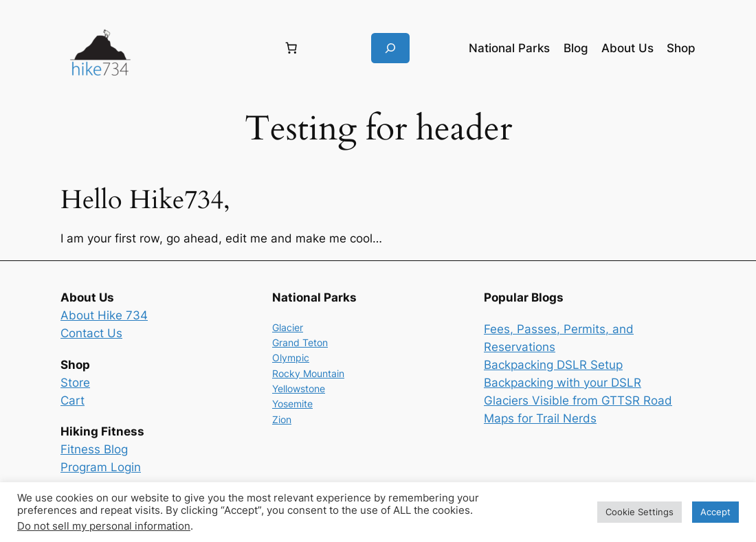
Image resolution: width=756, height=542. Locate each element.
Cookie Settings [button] (640, 512)
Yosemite (292, 404)
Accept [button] (715, 512)
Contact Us (91, 333)
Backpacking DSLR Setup (553, 365)
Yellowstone (299, 388)
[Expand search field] (390, 48)
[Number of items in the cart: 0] (291, 48)
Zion (282, 419)
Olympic (291, 358)
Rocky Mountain (308, 373)
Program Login (101, 467)
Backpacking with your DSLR (563, 383)
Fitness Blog (94, 449)
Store (75, 383)
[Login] (206, 48)
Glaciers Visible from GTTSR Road (578, 400)
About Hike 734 (104, 315)
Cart (73, 400)
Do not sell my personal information (104, 526)
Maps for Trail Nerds (540, 418)
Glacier (288, 327)
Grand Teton (300, 342)
